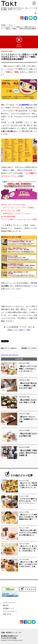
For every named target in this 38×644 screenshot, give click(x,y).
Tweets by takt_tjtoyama (10, 355)
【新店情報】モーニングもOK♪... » (29, 348)
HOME (3, 25)
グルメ (11, 25)
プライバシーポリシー (10, 611)
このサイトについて (9, 603)
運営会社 (6, 605)
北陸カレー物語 (25, 330)
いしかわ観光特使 (22, 105)
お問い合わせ (7, 614)
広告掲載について (9, 608)
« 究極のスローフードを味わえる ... (9, 348)
